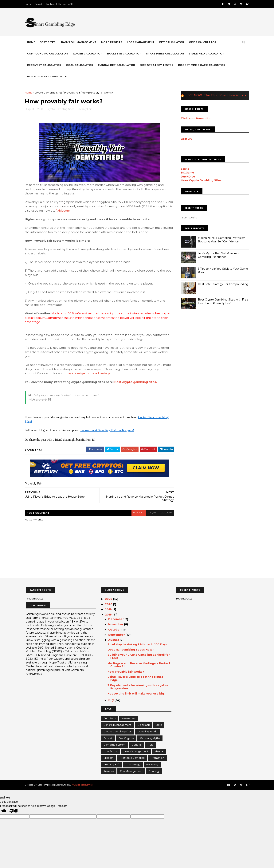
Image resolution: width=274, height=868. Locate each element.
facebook (164, 513)
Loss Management (142, 42)
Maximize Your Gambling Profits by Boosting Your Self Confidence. (220, 240)
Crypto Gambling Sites (49, 93)
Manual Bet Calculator (117, 65)
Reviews (109, 771)
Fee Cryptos (126, 738)
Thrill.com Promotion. (196, 118)
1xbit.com (84, 211)
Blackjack (144, 725)
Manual (159, 751)
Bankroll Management (80, 42)
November (116, 624)
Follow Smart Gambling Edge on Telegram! (108, 430)
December (116, 619)
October (115, 630)
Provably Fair (73, 93)
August (114, 640)
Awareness (129, 719)
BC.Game (186, 173)
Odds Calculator (204, 42)
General (137, 745)
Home (29, 4)
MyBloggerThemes (83, 785)
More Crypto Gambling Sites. (201, 180)
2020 (109, 604)
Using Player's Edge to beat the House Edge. (135, 679)
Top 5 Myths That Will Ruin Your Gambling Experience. (218, 255)
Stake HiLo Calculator (207, 54)
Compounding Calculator (48, 54)
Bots (159, 725)
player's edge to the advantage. (89, 374)
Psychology (133, 765)
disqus (150, 513)
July (111, 700)
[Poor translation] (14, 811)
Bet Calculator (173, 42)
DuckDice (187, 176)
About (39, 4)
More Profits (113, 42)
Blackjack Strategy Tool (48, 76)
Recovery (152, 765)
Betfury (185, 139)
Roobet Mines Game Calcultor (203, 65)
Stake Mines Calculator (166, 54)
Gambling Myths (150, 738)
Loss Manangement (136, 751)
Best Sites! (49, 42)
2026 (109, 599)
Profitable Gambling (132, 758)
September (117, 635)
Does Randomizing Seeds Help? (131, 650)
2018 (109, 615)
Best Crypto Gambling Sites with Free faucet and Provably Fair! (222, 301)
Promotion (158, 758)
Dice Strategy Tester (158, 65)
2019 (109, 610)
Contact (51, 4)
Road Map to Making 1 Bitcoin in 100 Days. (138, 645)
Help (151, 745)
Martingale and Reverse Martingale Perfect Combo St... (139, 665)
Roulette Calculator (125, 54)
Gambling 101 (67, 4)
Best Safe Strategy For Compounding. (222, 284)
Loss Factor (111, 751)
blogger (136, 513)
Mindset (108, 758)
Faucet (108, 738)
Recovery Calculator (45, 65)
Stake (184, 169)
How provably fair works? (126, 672)
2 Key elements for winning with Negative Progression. (138, 687)
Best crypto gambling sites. (137, 382)
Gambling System (114, 745)
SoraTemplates (47, 785)
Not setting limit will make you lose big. (136, 694)
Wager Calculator (88, 54)
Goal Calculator (81, 65)
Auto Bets (110, 719)
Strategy (154, 771)
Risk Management (131, 771)
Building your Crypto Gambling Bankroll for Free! (139, 657)
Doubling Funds (147, 732)
